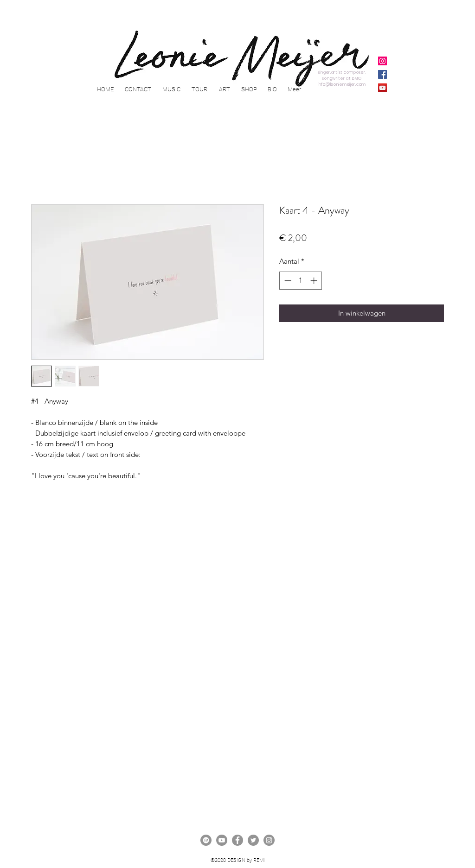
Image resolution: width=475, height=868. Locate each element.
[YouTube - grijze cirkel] (222, 840)
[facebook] (237, 840)
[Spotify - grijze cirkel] (206, 840)
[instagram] (269, 840)
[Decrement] (287, 281)
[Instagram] (382, 61)
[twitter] (253, 840)
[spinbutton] (301, 281)
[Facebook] (382, 74)
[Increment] (315, 281)
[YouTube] (382, 88)
